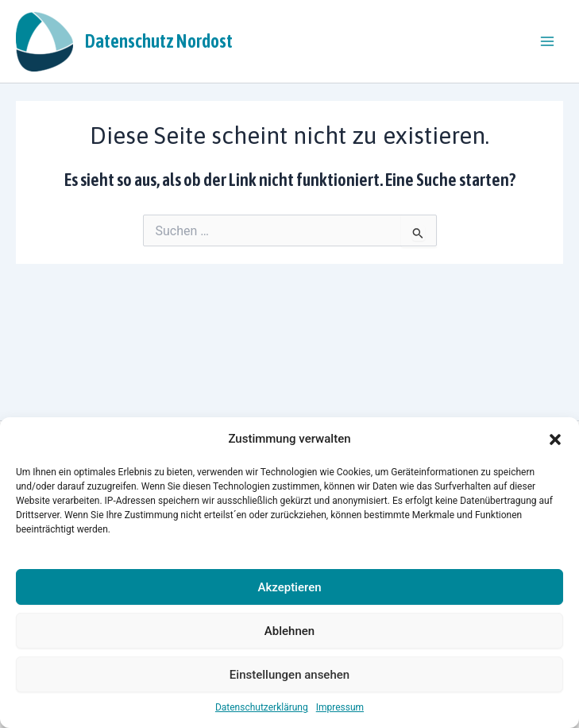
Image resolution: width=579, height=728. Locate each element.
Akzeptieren (289, 587)
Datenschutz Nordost (159, 41)
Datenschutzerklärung (262, 707)
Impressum (340, 707)
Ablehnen (289, 631)
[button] (555, 440)
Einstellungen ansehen (289, 675)
